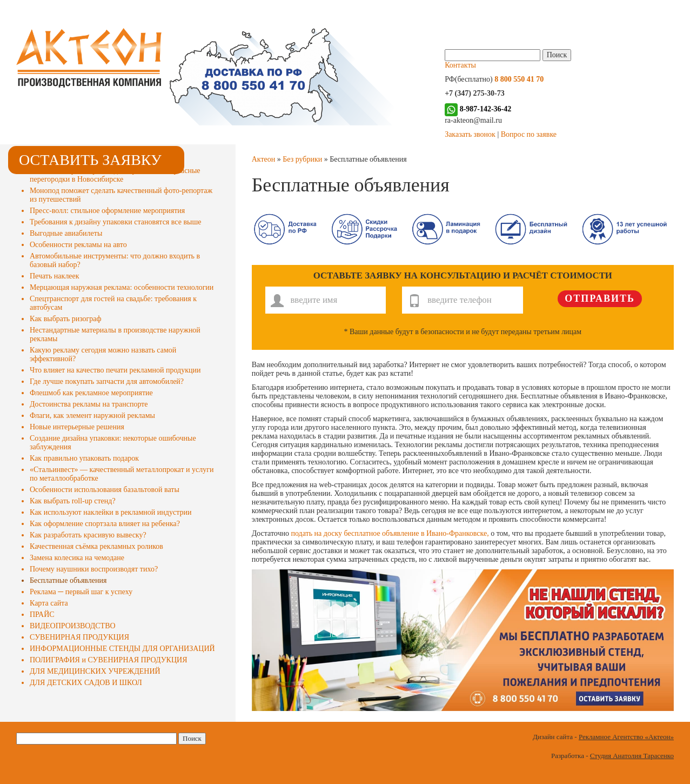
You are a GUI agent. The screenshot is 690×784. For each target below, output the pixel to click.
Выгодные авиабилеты (66, 233)
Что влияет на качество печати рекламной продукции (115, 370)
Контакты (460, 65)
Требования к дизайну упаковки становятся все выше (115, 222)
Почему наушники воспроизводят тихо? (94, 569)
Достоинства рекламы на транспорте (89, 404)
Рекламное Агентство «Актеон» (626, 737)
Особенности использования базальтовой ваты (105, 490)
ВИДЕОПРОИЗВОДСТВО (73, 626)
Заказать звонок (470, 134)
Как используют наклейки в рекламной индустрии (110, 512)
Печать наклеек (55, 276)
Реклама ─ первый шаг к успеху (81, 592)
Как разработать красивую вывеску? (88, 535)
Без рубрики (302, 159)
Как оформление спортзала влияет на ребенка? (105, 524)
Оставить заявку (90, 160)
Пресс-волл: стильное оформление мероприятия (107, 211)
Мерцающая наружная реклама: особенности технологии (122, 287)
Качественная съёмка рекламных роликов (96, 546)
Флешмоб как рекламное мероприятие (91, 393)
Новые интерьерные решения (77, 427)
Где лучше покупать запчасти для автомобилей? (107, 381)
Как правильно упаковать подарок (84, 458)
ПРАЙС (42, 614)
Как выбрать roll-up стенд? (73, 501)
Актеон (264, 159)
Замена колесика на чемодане (77, 558)
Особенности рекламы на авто (78, 245)
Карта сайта (49, 603)
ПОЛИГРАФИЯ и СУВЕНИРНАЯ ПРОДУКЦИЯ (108, 660)
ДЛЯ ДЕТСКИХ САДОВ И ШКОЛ (86, 683)
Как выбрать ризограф (66, 319)
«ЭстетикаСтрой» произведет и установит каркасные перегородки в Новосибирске (115, 175)
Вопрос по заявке (529, 134)
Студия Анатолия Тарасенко (632, 756)
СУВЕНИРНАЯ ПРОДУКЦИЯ (79, 637)
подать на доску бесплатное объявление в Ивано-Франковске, (390, 533)
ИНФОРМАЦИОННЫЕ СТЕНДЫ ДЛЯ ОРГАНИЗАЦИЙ (122, 649)
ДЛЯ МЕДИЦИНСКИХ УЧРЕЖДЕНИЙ (95, 671)
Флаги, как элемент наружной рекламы (92, 416)
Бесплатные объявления (68, 580)
